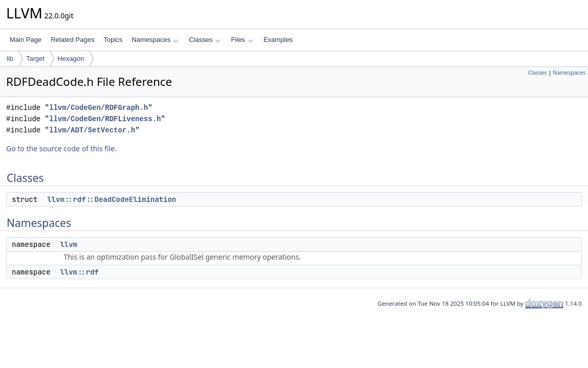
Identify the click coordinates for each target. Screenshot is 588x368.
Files (242, 40)
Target (35, 59)
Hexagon (71, 59)
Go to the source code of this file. (61, 148)
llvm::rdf (79, 272)
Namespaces (155, 40)
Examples (278, 40)
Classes (205, 40)
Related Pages (72, 40)
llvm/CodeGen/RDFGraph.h (99, 108)
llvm (69, 244)
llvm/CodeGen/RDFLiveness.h (105, 119)
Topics (113, 40)
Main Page (26, 40)
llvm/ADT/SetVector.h (92, 130)
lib (10, 59)
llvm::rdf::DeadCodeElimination (112, 199)
